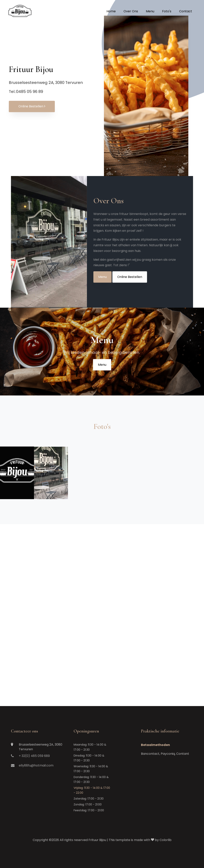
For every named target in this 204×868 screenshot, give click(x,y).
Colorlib (166, 840)
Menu (102, 282)
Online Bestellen (32, 106)
